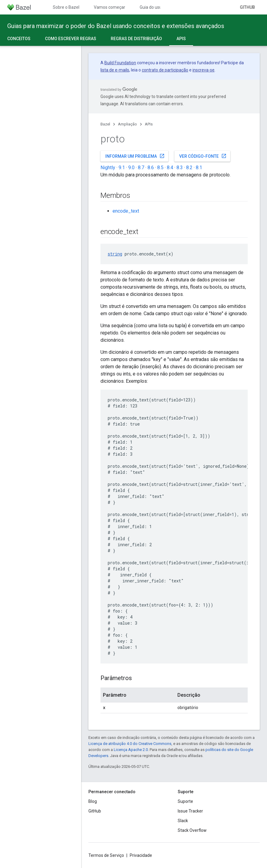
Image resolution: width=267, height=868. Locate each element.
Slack (183, 821)
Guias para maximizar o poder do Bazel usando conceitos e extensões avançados (116, 26)
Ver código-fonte (203, 156)
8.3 (180, 168)
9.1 (122, 168)
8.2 (189, 168)
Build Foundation (120, 63)
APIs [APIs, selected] (181, 39)
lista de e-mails (115, 70)
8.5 (160, 168)
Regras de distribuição (136, 39)
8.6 (151, 168)
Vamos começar (110, 7)
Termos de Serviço (106, 855)
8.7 (141, 168)
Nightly (108, 168)
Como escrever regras (71, 39)
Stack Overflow (192, 830)
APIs (149, 124)
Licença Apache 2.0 (131, 750)
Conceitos (19, 39)
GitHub (247, 7)
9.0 (131, 168)
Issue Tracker (190, 811)
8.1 (199, 168)
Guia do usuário (154, 7)
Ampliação (127, 124)
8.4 (170, 168)
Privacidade (141, 855)
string (115, 254)
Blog (93, 801)
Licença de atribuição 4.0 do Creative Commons (130, 744)
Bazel (105, 124)
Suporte (185, 801)
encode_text (126, 211)
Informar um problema (135, 156)
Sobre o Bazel (66, 7)
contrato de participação (165, 70)
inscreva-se (203, 70)
